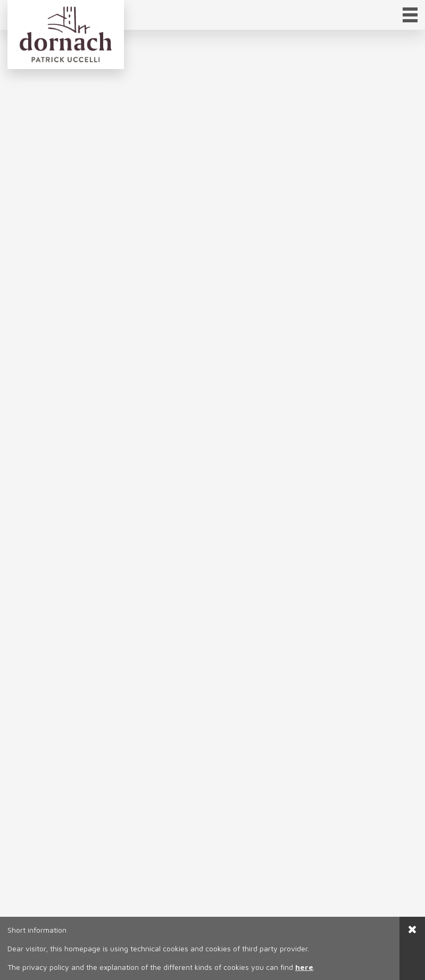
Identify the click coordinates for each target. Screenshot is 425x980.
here (304, 967)
